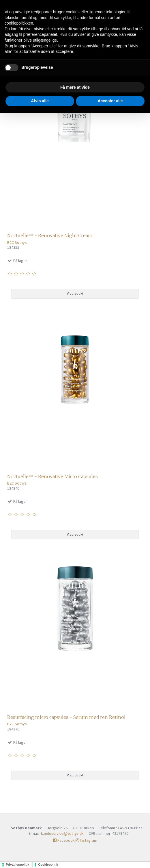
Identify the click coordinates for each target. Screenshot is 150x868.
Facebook (64, 840)
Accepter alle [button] (110, 101)
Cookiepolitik (48, 865)
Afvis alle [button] (40, 101)
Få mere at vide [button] (75, 87)
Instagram (86, 840)
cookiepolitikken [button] (19, 23)
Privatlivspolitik (17, 865)
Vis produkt (75, 293)
